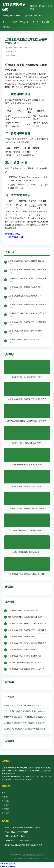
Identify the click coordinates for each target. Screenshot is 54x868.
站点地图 (16, 234)
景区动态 (6, 27)
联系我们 (35, 22)
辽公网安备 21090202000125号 (36, 859)
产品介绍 (24, 22)
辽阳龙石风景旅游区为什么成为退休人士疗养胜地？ (25, 729)
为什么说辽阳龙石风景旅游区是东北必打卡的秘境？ (25, 711)
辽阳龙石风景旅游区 (16, 237)
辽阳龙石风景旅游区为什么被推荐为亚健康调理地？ (25, 717)
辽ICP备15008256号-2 (15, 859)
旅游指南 (45, 22)
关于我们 (13, 22)
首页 (4, 22)
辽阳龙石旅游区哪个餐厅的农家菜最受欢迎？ (23, 705)
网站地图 (9, 234)
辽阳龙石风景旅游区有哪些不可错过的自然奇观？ (24, 723)
